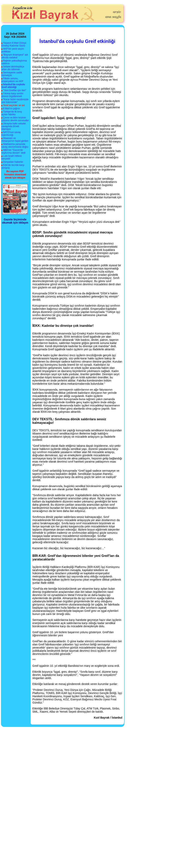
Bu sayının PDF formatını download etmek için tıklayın (15, 175)
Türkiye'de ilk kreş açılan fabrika (12, 113)
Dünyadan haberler (13, 162)
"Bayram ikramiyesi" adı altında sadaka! (15, 56)
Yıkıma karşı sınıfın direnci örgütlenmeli (12, 95)
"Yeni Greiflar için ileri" (15, 90)
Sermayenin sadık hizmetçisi (12, 74)
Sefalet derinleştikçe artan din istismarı (13, 68)
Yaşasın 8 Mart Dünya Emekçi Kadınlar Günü (14, 44)
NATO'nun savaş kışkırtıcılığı (11, 134)
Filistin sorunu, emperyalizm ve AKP (12, 80)
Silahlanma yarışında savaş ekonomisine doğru (15, 145)
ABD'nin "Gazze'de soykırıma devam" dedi (13, 151)
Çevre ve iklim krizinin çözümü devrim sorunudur (15, 119)
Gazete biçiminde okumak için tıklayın (15, 221)
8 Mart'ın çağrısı (11, 109)
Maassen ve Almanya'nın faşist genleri (15, 140)
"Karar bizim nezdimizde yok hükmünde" (15, 101)
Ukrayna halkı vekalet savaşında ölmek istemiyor (14, 126)
